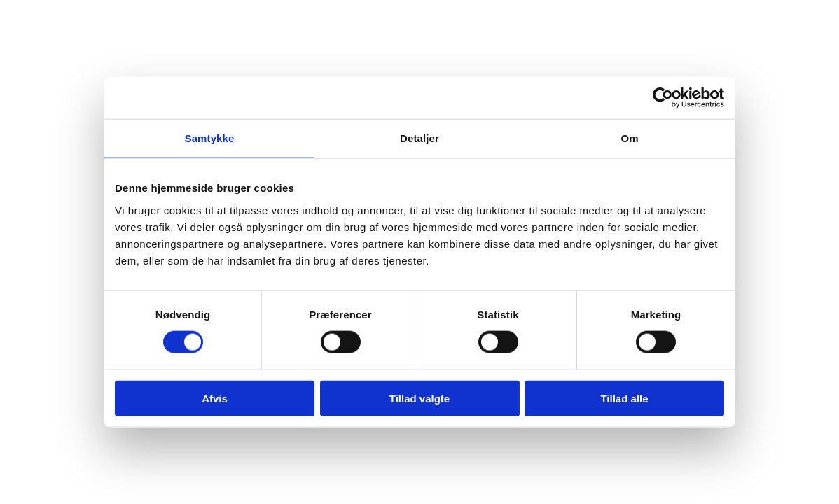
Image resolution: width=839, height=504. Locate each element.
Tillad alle (624, 398)
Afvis (215, 398)
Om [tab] (629, 138)
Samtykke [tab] (210, 138)
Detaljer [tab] (419, 138)
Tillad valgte (419, 398)
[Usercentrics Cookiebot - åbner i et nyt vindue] (663, 98)
